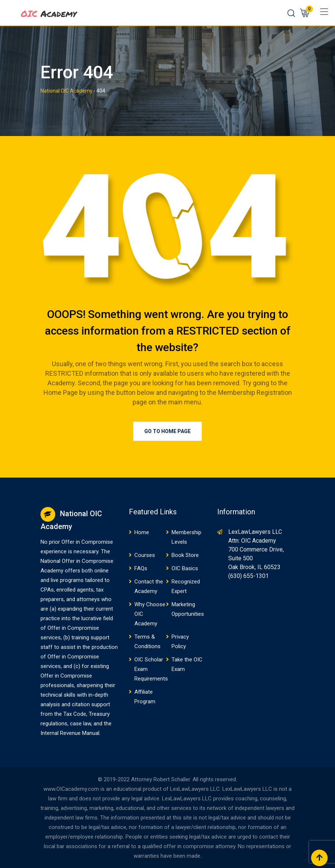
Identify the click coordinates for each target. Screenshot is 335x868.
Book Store (185, 555)
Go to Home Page (167, 431)
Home (142, 532)
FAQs (141, 568)
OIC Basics (185, 568)
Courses (145, 555)
